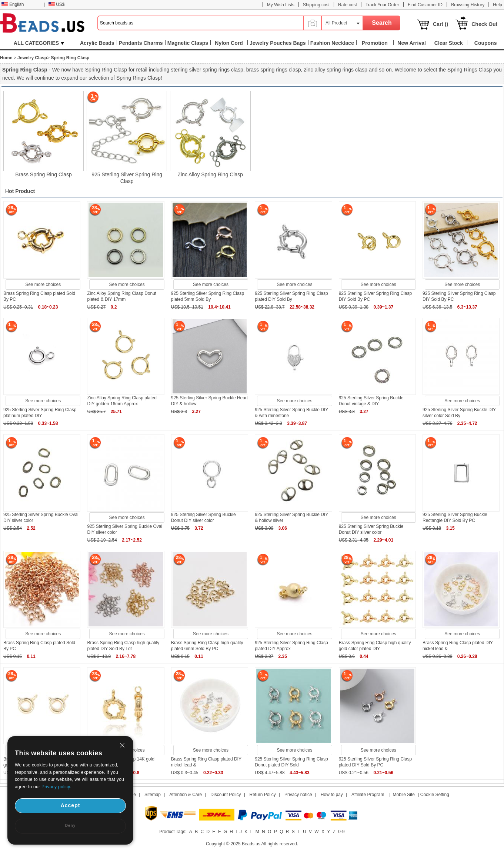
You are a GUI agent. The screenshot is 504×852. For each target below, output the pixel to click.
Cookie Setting (435, 795)
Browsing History (468, 5)
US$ (56, 4)
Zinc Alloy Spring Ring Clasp (210, 174)
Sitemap (153, 795)
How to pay (332, 795)
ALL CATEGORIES (39, 43)
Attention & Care (186, 795)
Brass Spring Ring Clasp (44, 174)
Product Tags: (173, 832)
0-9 (341, 832)
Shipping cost (316, 5)
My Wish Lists (281, 5)
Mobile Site (404, 795)
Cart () (440, 24)
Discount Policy (226, 795)
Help (498, 5)
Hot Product (20, 191)
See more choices (43, 284)
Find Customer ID (425, 5)
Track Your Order (382, 5)
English (13, 4)
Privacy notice (298, 795)
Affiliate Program (368, 795)
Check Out (484, 24)
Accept (71, 805)
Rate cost (348, 5)
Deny (70, 826)
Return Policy (263, 795)
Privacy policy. (56, 787)
